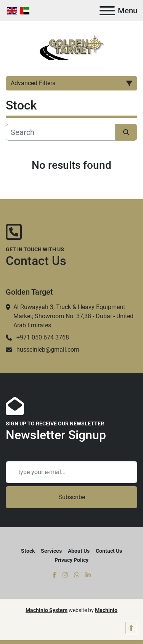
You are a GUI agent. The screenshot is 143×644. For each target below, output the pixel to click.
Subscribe (72, 497)
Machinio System (47, 610)
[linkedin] (88, 575)
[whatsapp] (77, 575)
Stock (28, 551)
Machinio (106, 610)
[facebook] (55, 575)
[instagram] (65, 575)
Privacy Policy (71, 560)
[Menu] (107, 11)
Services (51, 551)
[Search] (61, 132)
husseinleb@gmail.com (48, 350)
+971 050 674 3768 (43, 337)
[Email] (71, 472)
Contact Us (109, 551)
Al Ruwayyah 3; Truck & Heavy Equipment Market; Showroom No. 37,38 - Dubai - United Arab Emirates (73, 316)
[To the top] (131, 628)
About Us (79, 551)
